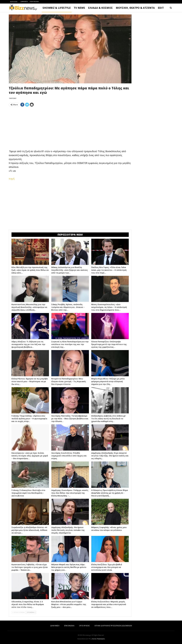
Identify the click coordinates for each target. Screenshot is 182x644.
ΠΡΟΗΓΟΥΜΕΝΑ (19, 612)
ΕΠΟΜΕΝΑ (31, 612)
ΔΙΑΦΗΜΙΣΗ (24, 2)
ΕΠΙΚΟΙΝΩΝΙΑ (34, 2)
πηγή (12, 179)
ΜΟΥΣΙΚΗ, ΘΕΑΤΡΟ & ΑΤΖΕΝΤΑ (135, 8)
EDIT (161, 8)
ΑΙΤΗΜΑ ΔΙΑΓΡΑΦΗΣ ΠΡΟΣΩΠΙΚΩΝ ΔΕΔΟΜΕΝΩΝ (113, 626)
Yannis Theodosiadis (98, 639)
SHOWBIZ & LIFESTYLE (57, 8)
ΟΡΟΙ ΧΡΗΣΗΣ (84, 626)
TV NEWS (79, 8)
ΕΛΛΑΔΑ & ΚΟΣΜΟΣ (100, 8)
